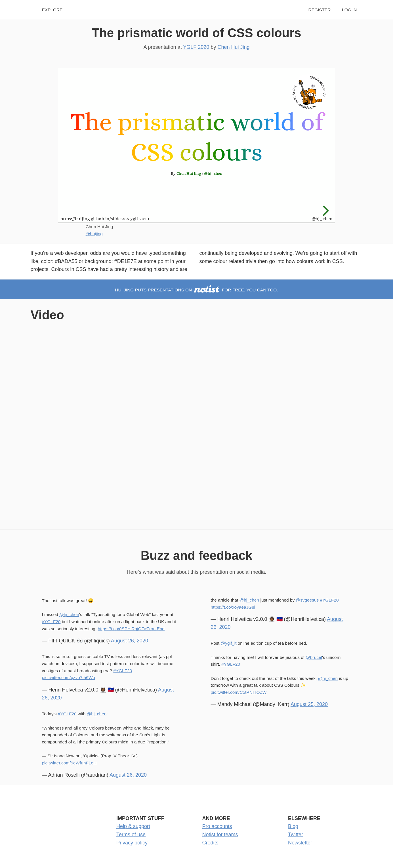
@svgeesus (307, 600)
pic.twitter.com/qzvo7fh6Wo (69, 677)
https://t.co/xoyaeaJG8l (233, 607)
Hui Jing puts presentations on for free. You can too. (196, 290)
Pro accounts (217, 826)
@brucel (314, 657)
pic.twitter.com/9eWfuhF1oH (69, 763)
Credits (210, 843)
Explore (52, 10)
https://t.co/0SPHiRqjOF (121, 629)
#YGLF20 (51, 622)
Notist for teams (220, 835)
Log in (349, 10)
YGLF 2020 (196, 47)
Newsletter (300, 843)
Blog (293, 826)
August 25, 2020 (309, 704)
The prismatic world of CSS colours (196, 33)
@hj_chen (69, 614)
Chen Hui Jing (233, 47)
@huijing (94, 234)
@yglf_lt (229, 643)
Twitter (296, 835)
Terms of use (131, 835)
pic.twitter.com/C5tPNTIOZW (239, 692)
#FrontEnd (154, 629)
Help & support (133, 826)
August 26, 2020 (130, 641)
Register (320, 10)
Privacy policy (132, 843)
